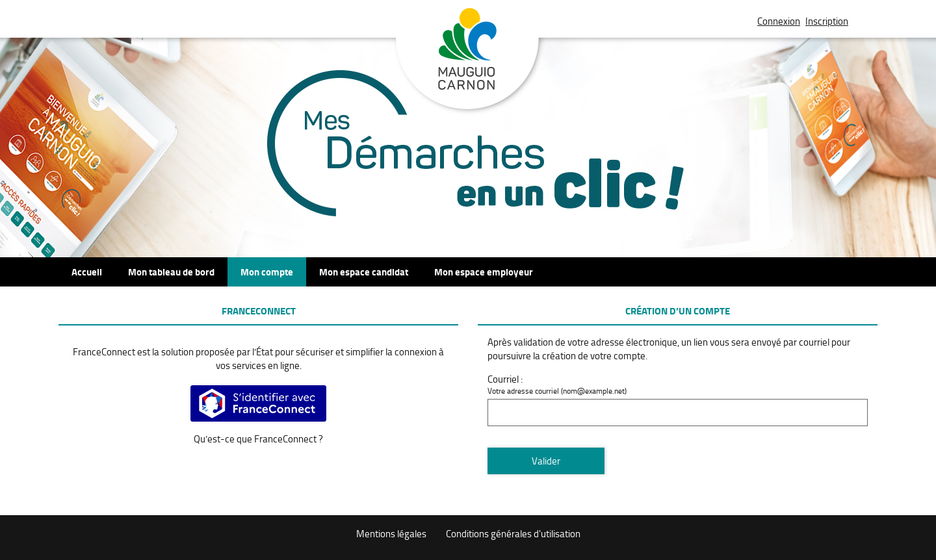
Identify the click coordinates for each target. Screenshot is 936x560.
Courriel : (505, 379)
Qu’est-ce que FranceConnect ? (258, 439)
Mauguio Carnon (468, 60)
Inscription (827, 21)
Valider (546, 461)
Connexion (779, 21)
